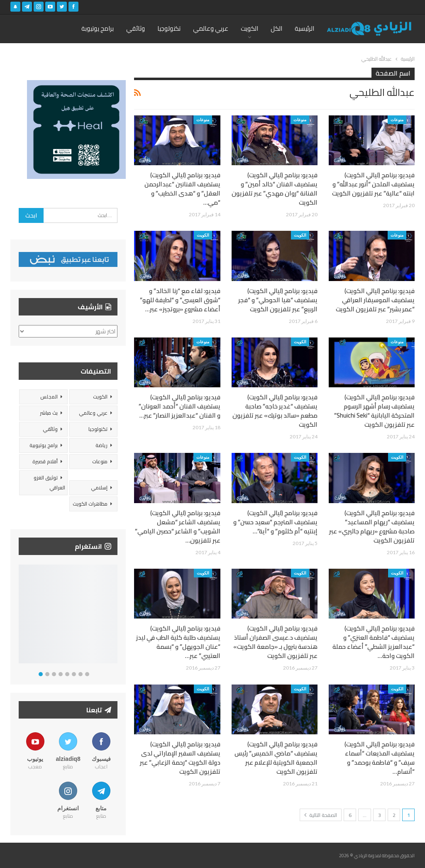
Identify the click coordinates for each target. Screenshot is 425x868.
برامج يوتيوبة (98, 28)
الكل (276, 28)
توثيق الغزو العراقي (49, 483)
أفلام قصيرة (45, 461)
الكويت (249, 28)
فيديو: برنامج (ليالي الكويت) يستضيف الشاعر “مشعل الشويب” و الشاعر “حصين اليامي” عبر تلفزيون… (178, 527)
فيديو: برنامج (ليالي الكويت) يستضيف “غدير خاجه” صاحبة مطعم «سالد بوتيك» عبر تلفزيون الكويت (275, 411)
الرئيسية (304, 28)
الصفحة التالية (321, 815)
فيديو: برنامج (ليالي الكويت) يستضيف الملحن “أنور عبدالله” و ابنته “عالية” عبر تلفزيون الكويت (373, 184)
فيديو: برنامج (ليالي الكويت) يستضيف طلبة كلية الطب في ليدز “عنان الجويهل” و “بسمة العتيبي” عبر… (178, 642)
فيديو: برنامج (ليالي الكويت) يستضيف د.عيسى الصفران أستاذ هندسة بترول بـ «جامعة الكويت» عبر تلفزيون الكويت (275, 642)
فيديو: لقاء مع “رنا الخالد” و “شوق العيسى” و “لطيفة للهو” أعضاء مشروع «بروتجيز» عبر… (180, 300)
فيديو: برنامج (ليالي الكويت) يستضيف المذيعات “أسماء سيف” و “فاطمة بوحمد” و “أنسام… (380, 758)
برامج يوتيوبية (44, 445)
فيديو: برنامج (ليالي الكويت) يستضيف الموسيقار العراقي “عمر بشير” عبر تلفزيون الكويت (375, 300)
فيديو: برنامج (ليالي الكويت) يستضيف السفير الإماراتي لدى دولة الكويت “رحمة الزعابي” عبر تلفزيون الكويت (180, 758)
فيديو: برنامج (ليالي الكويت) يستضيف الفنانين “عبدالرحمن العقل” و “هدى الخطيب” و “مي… (182, 189)
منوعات (397, 120)
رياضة (101, 445)
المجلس (49, 397)
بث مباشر (49, 413)
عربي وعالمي (211, 28)
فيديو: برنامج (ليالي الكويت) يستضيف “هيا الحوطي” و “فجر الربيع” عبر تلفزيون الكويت (278, 300)
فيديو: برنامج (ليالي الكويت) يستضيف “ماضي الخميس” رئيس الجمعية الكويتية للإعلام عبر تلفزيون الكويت (276, 758)
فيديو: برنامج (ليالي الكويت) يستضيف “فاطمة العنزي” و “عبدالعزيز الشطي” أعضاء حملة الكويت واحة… (374, 642)
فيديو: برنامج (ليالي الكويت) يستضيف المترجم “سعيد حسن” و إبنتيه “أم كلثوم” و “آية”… (275, 522)
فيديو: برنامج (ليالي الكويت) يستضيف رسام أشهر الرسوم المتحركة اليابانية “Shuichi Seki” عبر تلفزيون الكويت (374, 411)
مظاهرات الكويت (90, 504)
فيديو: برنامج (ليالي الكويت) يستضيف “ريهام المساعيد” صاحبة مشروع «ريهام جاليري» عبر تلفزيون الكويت (372, 527)
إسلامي (99, 488)
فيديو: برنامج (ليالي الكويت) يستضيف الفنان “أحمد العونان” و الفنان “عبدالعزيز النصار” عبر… (180, 406)
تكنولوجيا (169, 28)
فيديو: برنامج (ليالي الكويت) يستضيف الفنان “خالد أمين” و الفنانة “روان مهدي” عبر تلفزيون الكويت (275, 189)
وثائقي (136, 28)
